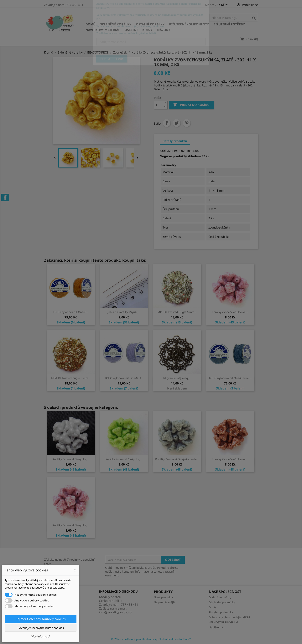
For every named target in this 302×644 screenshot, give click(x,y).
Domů (91, 24)
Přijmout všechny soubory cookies (41, 619)
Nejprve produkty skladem (180, 156)
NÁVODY (164, 30)
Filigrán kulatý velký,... (177, 378)
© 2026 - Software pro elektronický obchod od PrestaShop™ (151, 639)
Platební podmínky (221, 612)
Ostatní (131, 30)
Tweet (177, 123)
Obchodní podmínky (222, 602)
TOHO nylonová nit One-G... (71, 312)
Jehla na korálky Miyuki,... (124, 312)
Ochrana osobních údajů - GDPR (230, 617)
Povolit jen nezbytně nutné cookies (41, 628)
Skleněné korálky (116, 24)
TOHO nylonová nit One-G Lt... (124, 378)
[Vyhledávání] (234, 18)
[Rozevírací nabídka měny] (222, 5)
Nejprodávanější (164, 602)
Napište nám (217, 627)
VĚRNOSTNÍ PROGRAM (223, 622)
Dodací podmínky (220, 597)
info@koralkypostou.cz (116, 612)
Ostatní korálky (150, 24)
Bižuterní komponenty (189, 24)
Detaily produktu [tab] (175, 141)
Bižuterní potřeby (229, 24)
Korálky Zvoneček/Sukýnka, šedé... (177, 459)
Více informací (41, 636)
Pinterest (187, 123)
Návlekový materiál (103, 30)
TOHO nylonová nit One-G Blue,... (230, 378)
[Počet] (159, 105)
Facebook (5, 198)
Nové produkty (163, 597)
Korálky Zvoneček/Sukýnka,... (230, 312)
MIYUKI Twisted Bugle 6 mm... (177, 312)
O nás (213, 607)
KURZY (147, 30)
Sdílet (167, 123)
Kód (163, 151)
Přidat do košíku (191, 105)
